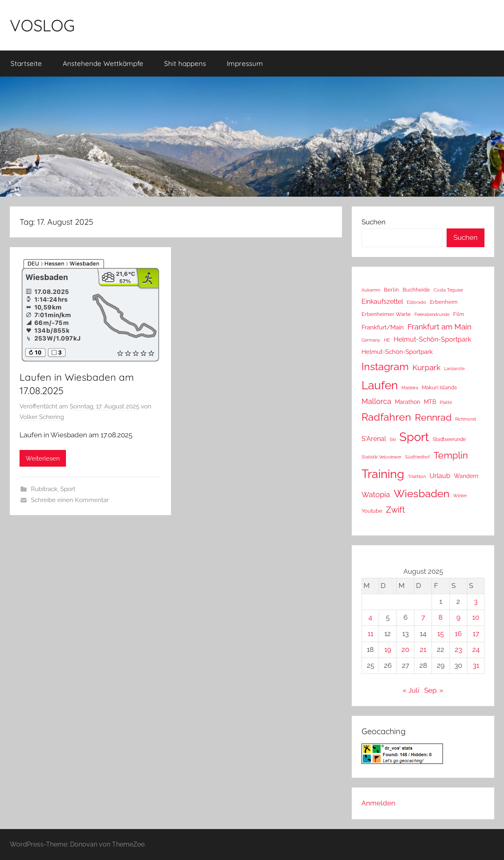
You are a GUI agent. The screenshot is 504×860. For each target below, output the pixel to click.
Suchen (374, 222)
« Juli (411, 690)
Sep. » (434, 690)
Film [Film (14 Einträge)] (459, 314)
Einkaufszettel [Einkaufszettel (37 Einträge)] (382, 302)
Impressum (245, 63)
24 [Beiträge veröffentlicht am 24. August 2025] (476, 649)
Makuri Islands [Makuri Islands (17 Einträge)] (439, 387)
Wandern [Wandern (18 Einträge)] (466, 476)
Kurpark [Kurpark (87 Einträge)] (426, 367)
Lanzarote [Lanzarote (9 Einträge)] (454, 369)
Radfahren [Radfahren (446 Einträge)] (386, 417)
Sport (68, 489)
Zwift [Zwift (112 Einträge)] (396, 510)
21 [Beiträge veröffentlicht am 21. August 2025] (423, 649)
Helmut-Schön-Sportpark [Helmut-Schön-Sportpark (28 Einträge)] (397, 352)
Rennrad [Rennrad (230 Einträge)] (433, 417)
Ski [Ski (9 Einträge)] (393, 440)
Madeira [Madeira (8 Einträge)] (410, 388)
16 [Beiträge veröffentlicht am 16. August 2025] (458, 634)
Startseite (26, 63)
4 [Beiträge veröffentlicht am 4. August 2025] (370, 617)
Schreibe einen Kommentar (70, 500)
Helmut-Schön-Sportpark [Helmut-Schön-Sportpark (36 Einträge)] (432, 339)
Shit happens (185, 63)
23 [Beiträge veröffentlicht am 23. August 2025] (458, 649)
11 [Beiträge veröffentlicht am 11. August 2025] (370, 634)
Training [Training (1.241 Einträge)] (383, 474)
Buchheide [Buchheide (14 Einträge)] (416, 290)
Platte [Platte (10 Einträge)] (446, 402)
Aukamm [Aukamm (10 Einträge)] (371, 290)
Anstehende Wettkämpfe (103, 63)
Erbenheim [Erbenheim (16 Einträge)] (444, 302)
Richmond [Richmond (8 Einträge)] (466, 419)
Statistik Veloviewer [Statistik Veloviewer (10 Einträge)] (381, 457)
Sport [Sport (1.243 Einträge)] (414, 437)
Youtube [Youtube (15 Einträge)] (372, 511)
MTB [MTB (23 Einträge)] (430, 402)
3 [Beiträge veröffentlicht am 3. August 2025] (476, 601)
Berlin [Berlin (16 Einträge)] (391, 290)
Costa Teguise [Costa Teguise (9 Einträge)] (448, 290)
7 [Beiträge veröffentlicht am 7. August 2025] (423, 617)
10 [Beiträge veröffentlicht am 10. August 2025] (476, 617)
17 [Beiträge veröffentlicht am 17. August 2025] (476, 634)
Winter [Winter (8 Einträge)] (460, 496)
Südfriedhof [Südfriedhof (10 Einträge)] (417, 457)
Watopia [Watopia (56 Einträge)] (376, 495)
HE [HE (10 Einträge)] (387, 340)
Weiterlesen (43, 459)
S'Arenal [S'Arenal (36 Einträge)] (374, 439)
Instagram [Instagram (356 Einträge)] (385, 367)
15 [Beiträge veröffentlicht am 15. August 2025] (440, 634)
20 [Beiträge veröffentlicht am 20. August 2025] (405, 649)
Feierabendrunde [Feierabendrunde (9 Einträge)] (432, 315)
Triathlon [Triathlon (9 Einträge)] (417, 477)
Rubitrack (44, 489)
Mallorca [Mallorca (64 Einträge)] (376, 401)
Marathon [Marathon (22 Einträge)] (408, 402)
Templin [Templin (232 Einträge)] (451, 455)
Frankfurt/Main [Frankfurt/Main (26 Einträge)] (383, 327)
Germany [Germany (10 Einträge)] (371, 340)
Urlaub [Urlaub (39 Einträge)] (440, 476)
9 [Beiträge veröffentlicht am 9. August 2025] (458, 617)
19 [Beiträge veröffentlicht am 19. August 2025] (388, 649)
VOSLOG (42, 25)
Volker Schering (42, 417)
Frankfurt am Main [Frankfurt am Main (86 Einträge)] (439, 327)
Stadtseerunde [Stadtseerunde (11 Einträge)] (449, 439)
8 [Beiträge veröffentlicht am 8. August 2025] (440, 617)
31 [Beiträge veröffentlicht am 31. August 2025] (476, 665)
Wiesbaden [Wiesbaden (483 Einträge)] (422, 494)
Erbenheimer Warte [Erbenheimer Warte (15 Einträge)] (386, 314)
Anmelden (378, 803)
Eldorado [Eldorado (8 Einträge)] (416, 302)
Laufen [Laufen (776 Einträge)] (380, 385)
